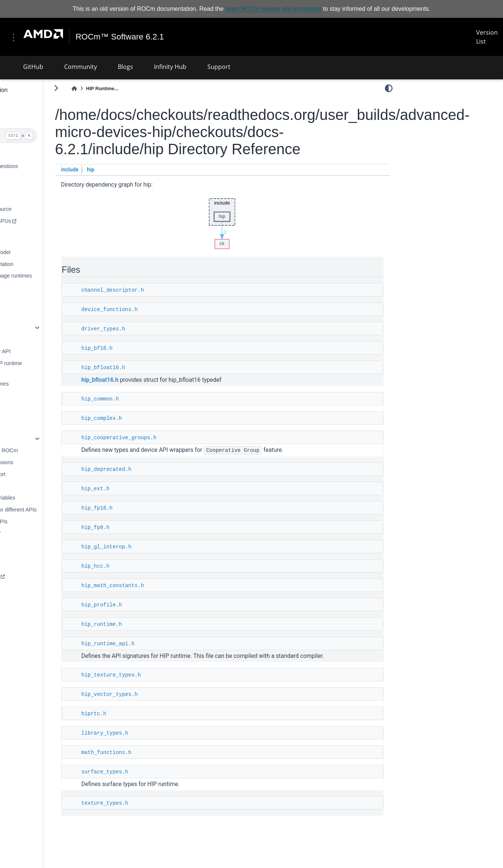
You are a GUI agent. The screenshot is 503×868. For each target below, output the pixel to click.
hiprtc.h (151, 714)
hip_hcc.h (153, 566)
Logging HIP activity (33, 407)
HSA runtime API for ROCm (43, 450)
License (19, 666)
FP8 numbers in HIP (34, 533)
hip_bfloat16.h (161, 368)
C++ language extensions (40, 462)
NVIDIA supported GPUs (39, 221)
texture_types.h (162, 803)
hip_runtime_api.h (165, 644)
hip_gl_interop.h (164, 547)
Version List (490, 37)
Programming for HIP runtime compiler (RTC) (45, 367)
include (127, 170)
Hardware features (32, 545)
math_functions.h (164, 753)
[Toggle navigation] (15, 37)
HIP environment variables (41, 498)
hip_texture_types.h (169, 675)
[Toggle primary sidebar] (114, 88)
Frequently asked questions (43, 166)
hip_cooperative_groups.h (176, 438)
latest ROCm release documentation (273, 9)
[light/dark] (389, 88)
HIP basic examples (33, 576)
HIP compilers (26, 297)
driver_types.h (161, 329)
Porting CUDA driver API (39, 351)
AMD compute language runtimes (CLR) (50, 280)
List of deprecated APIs (37, 521)
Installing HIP (26, 197)
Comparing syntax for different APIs (52, 510)
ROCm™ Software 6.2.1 (124, 37)
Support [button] (219, 66)
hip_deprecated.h (164, 469)
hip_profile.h (159, 605)
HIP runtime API (29, 327)
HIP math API (26, 486)
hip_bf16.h (154, 348)
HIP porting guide (30, 339)
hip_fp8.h (153, 528)
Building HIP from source (39, 209)
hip (148, 170)
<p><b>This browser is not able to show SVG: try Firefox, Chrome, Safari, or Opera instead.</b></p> (251, 222)
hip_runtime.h (159, 624)
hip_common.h (158, 399)
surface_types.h (162, 772)
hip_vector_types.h (167, 694)
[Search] (50, 136)
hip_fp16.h (154, 508)
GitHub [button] (33, 66)
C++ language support (36, 474)
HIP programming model (39, 252)
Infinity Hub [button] (170, 66)
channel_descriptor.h (170, 290)
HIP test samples (30, 600)
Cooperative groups (33, 635)
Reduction (22, 623)
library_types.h (162, 733)
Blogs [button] (125, 66)
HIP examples (26, 588)
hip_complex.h (159, 418)
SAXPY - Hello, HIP (33, 612)
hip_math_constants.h (170, 586)
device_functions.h (167, 310)
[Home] (132, 88)
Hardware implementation (40, 264)
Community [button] (81, 66)
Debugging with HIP (33, 396)
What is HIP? (25, 154)
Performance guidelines (38, 384)
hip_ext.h (153, 489)
